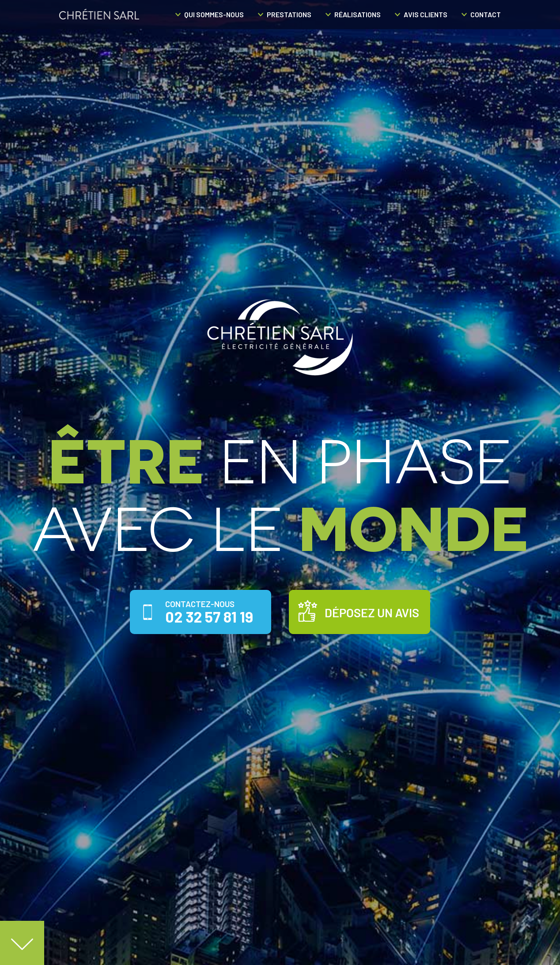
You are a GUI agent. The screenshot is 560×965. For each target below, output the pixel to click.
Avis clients (426, 14)
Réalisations (358, 14)
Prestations (289, 14)
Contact (486, 14)
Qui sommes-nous (214, 14)
